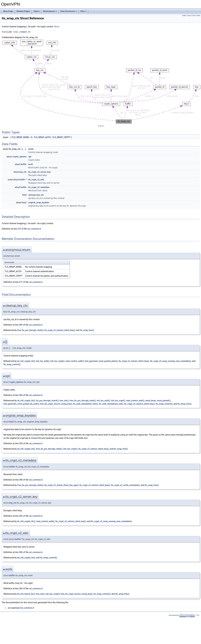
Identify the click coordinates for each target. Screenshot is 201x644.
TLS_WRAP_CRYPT (61, 137)
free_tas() (64, 401)
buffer (24, 164)
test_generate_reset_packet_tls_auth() (21, 404)
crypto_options (20, 157)
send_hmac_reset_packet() (158, 401)
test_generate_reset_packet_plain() (101, 361)
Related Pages (23, 11)
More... (57, 27)
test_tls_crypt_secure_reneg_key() (56, 404)
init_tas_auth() (43, 361)
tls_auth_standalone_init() (111, 404)
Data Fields (196, 16)
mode (31, 149)
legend (101, 126)
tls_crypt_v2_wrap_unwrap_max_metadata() (171, 361)
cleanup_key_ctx (36, 195)
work (30, 164)
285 (21, 516)
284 (21, 588)
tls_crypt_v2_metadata (39, 187)
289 (21, 325)
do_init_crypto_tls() (26, 361)
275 (19, 229)
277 (21, 282)
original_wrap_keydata (39, 203)
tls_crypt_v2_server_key (39, 172)
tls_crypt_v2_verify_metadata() (125, 485)
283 (21, 395)
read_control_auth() (75, 361)
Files (83, 11)
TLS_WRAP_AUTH (42, 137)
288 (21, 480)
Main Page (8, 11)
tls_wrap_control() (12, 364)
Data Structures (69, 11)
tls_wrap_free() (87, 330)
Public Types (187, 16)
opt (30, 157)
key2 (24, 203)
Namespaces (50, 11)
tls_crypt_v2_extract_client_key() (60, 330)
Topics (36, 11)
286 (21, 552)
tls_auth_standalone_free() (85, 404)
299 (21, 443)
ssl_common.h (22, 32)
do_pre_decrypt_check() (47, 401)
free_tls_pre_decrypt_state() (30, 330)
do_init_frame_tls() (26, 594)
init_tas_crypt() (58, 361)
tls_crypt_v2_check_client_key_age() (61, 485)
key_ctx (23, 172)
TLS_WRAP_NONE (20, 137)
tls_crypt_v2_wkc (36, 180)
